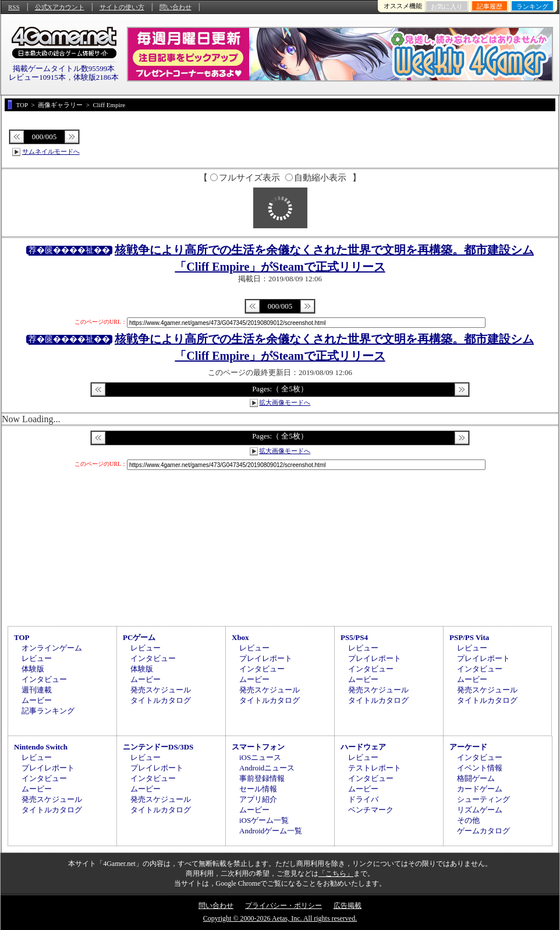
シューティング (483, 799)
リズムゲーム (480, 810)
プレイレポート (266, 658)
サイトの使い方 (122, 7)
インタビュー (44, 679)
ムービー (37, 700)
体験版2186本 (96, 77)
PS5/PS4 (354, 637)
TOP (22, 637)
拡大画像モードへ (285, 402)
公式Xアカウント (60, 7)
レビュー (37, 658)
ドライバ (363, 799)
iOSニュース (260, 757)
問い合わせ (176, 7)
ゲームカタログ (483, 831)
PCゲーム (139, 637)
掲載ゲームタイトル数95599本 (64, 68)
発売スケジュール (161, 690)
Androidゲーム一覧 (271, 831)
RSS (14, 7)
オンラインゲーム (52, 648)
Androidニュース (267, 768)
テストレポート (375, 768)
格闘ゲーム (476, 778)
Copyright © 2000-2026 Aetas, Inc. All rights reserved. (280, 918)
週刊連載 (37, 690)
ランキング (532, 6)
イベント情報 (480, 768)
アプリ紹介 (258, 799)
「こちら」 (336, 874)
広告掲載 (348, 906)
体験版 (33, 669)
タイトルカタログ (161, 700)
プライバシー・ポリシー (283, 906)
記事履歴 (490, 6)
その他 (468, 820)
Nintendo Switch (41, 747)
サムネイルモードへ (51, 151)
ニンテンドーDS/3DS (158, 747)
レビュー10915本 (37, 77)
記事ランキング (48, 711)
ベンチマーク (371, 810)
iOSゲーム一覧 (264, 820)
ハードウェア (363, 747)
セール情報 (258, 789)
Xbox (240, 637)
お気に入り (447, 6)
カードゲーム (480, 789)
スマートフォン (258, 747)
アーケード (468, 747)
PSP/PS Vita (469, 637)
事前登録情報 (262, 778)
